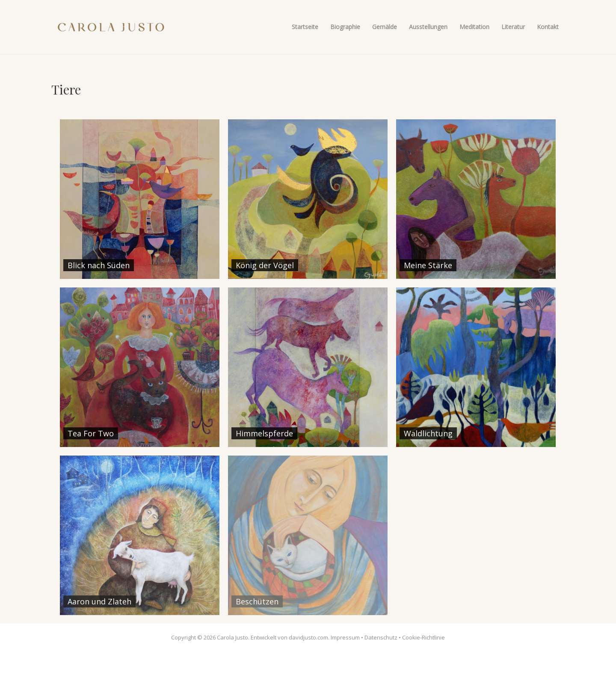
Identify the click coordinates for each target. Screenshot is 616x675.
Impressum (345, 637)
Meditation (474, 27)
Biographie (345, 27)
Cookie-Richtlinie (423, 637)
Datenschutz (381, 637)
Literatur (513, 27)
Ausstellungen (428, 27)
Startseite (305, 27)
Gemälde (385, 27)
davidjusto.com (308, 637)
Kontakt (548, 27)
